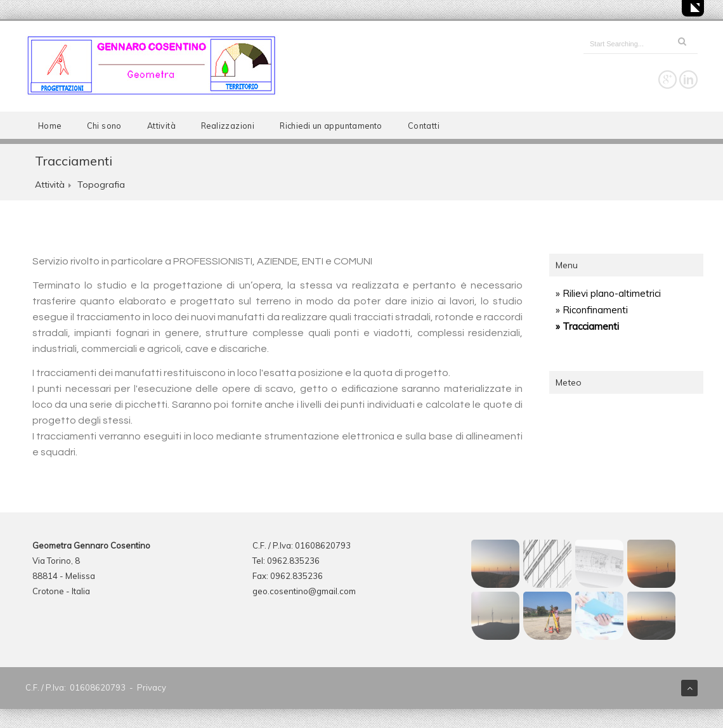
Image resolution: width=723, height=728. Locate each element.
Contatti (424, 126)
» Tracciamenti (587, 326)
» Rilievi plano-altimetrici (608, 293)
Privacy (152, 687)
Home (50, 126)
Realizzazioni (228, 126)
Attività (161, 126)
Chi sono (104, 126)
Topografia (101, 185)
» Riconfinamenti (592, 310)
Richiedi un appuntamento (331, 126)
